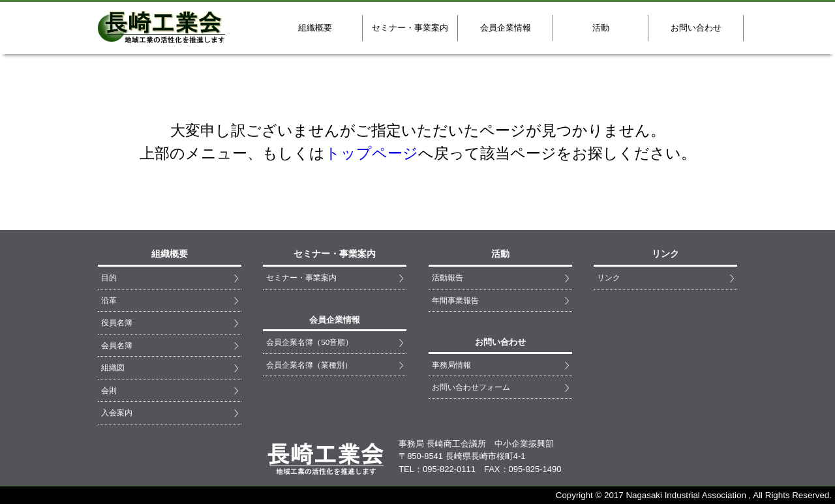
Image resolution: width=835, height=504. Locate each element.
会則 (109, 390)
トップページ (372, 153)
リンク (609, 277)
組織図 (113, 367)
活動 (601, 28)
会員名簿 (117, 345)
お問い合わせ (696, 28)
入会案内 (117, 412)
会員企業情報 (506, 28)
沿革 (109, 300)
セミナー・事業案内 (410, 28)
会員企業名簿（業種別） (309, 365)
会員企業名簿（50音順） (310, 342)
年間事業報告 (455, 300)
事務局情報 (451, 365)
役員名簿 (117, 322)
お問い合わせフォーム (471, 387)
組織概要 (315, 28)
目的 (109, 277)
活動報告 (448, 277)
